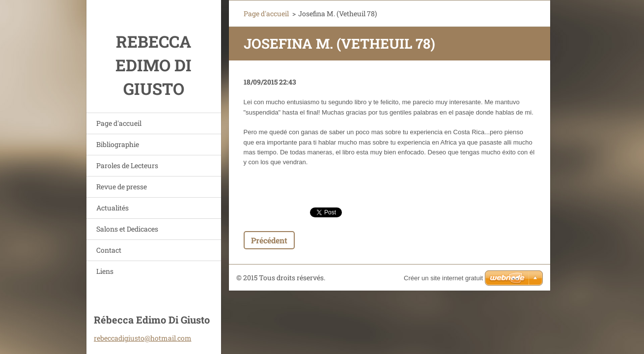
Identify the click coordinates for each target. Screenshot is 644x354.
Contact (109, 250)
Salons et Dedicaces (127, 229)
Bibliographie (118, 144)
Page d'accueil (119, 123)
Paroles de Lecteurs (127, 165)
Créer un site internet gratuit (443, 278)
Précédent (269, 240)
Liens (105, 271)
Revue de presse (122, 187)
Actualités (112, 208)
